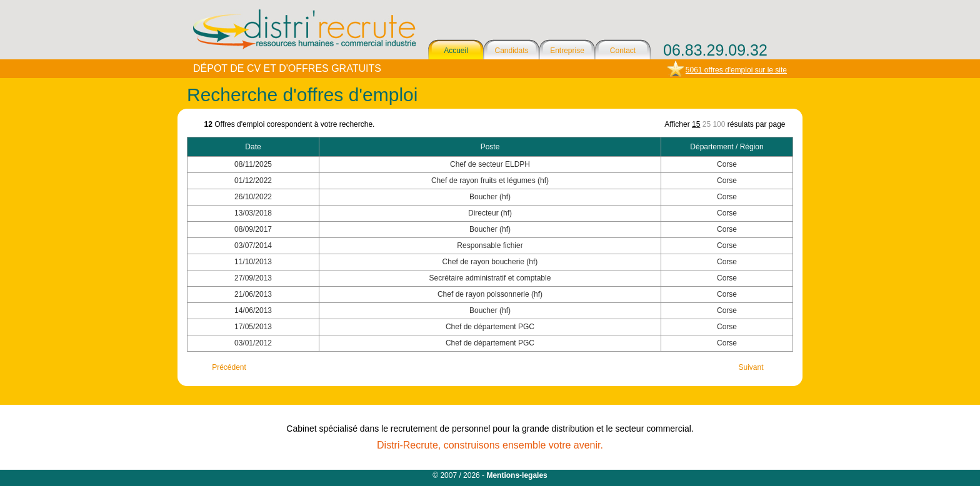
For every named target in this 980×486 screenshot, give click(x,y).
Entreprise (567, 51)
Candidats (511, 51)
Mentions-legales (517, 475)
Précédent (229, 367)
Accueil (456, 51)
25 (707, 124)
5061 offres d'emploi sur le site (736, 70)
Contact (623, 51)
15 (696, 124)
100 (719, 124)
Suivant (751, 367)
